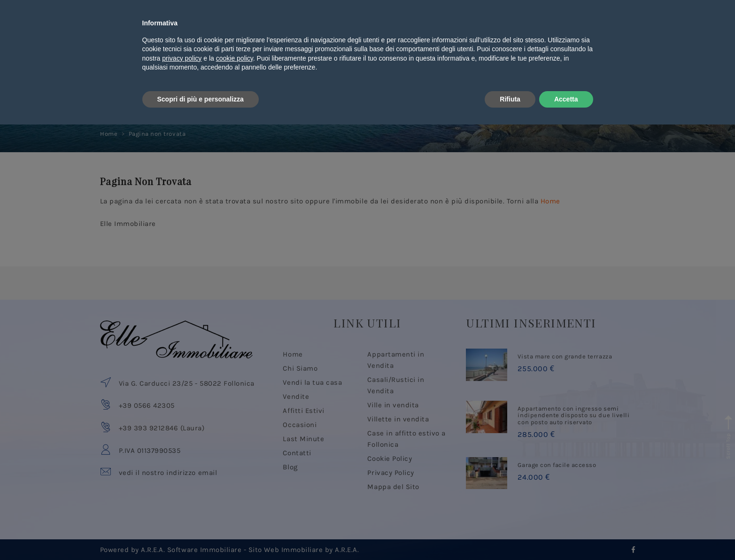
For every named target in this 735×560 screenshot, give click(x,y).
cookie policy (235, 494)
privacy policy (182, 494)
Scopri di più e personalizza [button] (201, 534)
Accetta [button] (566, 534)
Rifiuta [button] (510, 534)
